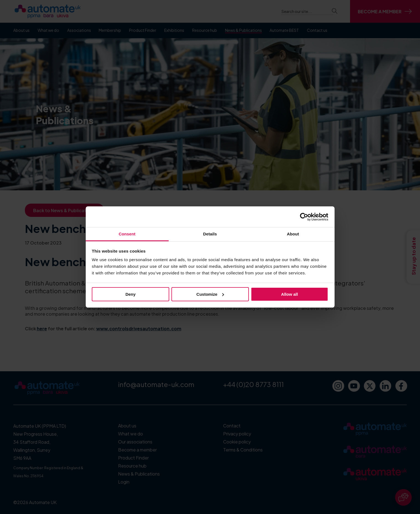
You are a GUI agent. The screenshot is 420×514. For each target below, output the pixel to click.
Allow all (290, 294)
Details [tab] (210, 234)
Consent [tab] (127, 234)
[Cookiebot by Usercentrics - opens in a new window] (304, 217)
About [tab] (293, 234)
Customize (210, 294)
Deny (131, 294)
